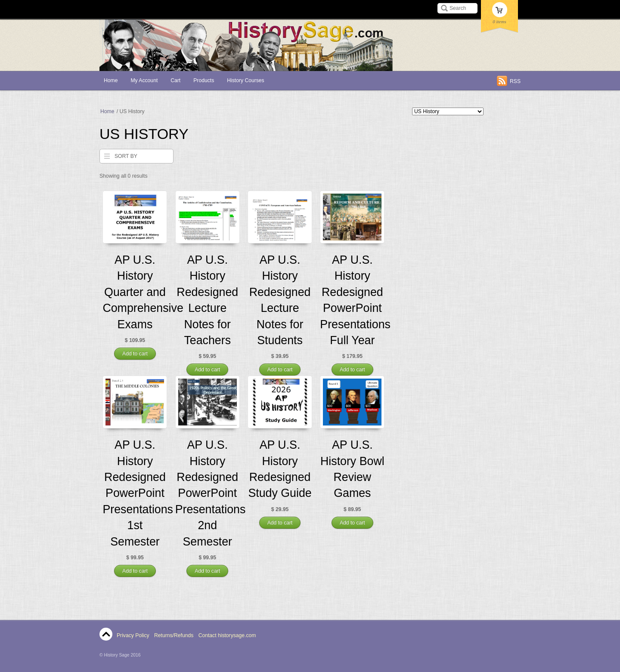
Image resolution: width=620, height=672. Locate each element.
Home (111, 80)
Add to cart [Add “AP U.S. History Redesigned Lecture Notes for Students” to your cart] (280, 370)
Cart (175, 80)
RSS (515, 81)
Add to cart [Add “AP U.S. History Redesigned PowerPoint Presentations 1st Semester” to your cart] (135, 571)
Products (204, 80)
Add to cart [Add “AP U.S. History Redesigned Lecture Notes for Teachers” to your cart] (207, 370)
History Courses (245, 80)
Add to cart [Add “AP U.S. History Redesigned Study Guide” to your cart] (280, 523)
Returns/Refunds (174, 635)
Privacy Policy (133, 635)
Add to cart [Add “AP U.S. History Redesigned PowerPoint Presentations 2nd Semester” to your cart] (207, 571)
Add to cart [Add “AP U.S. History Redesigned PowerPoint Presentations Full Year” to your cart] (352, 370)
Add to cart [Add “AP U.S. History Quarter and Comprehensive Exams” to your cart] (135, 354)
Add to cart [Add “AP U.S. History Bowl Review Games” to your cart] (352, 523)
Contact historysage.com (227, 635)
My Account (144, 80)
